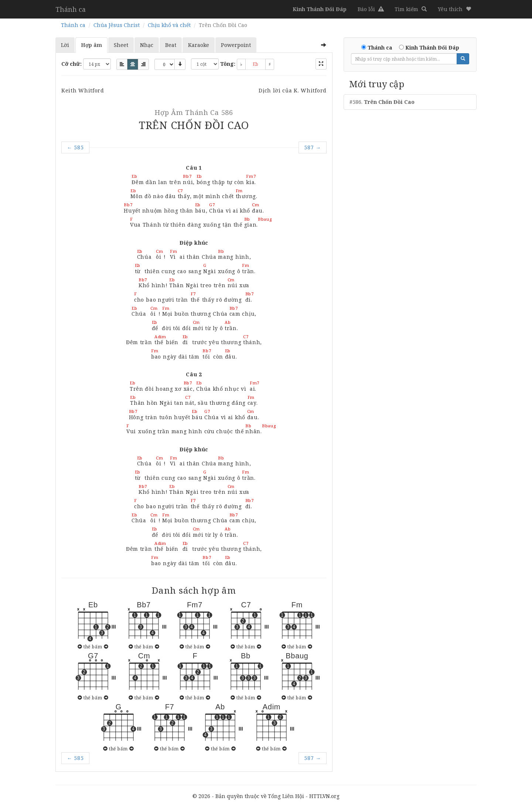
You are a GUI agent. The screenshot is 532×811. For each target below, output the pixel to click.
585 (75, 147)
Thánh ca (71, 9)
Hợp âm (91, 45)
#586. (382, 102)
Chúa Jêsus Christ (117, 25)
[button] (454, 9)
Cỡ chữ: (71, 64)
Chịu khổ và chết (169, 25)
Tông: (228, 64)
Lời (65, 45)
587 (313, 147)
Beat (171, 45)
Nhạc (147, 45)
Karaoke (199, 45)
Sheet (121, 45)
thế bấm (93, 647)
